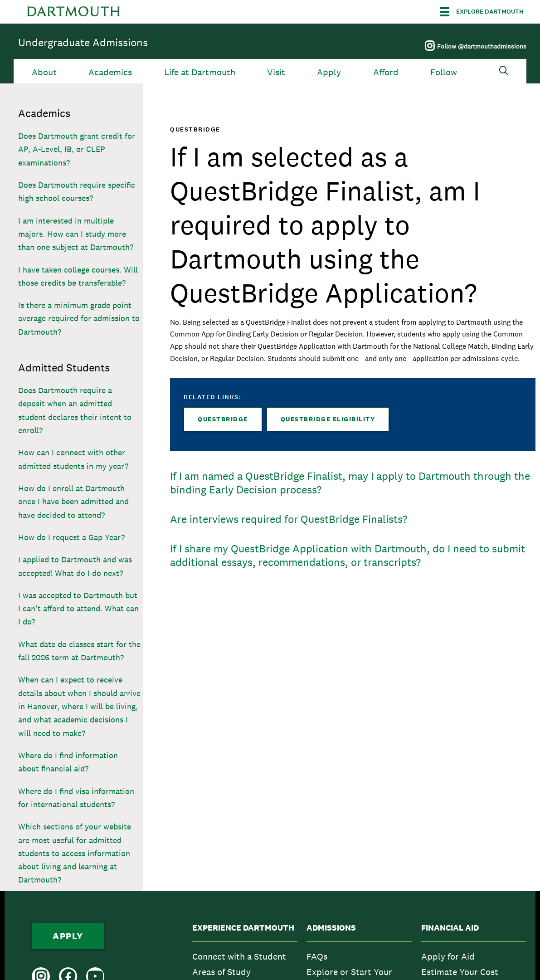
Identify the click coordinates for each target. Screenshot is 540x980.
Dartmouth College (73, 12)
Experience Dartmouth (243, 928)
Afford (386, 72)
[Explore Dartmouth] (482, 12)
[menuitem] (245, 956)
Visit (276, 72)
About (44, 72)
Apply (329, 72)
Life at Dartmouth (200, 72)
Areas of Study (221, 972)
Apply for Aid (448, 956)
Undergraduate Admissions (83, 42)
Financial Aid (450, 928)
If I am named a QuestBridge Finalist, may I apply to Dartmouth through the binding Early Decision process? (350, 483)
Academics (110, 72)
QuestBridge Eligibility (328, 419)
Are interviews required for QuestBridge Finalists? (289, 519)
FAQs (317, 956)
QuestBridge (223, 419)
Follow (444, 72)
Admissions (331, 928)
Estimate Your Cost (460, 972)
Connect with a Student (239, 956)
